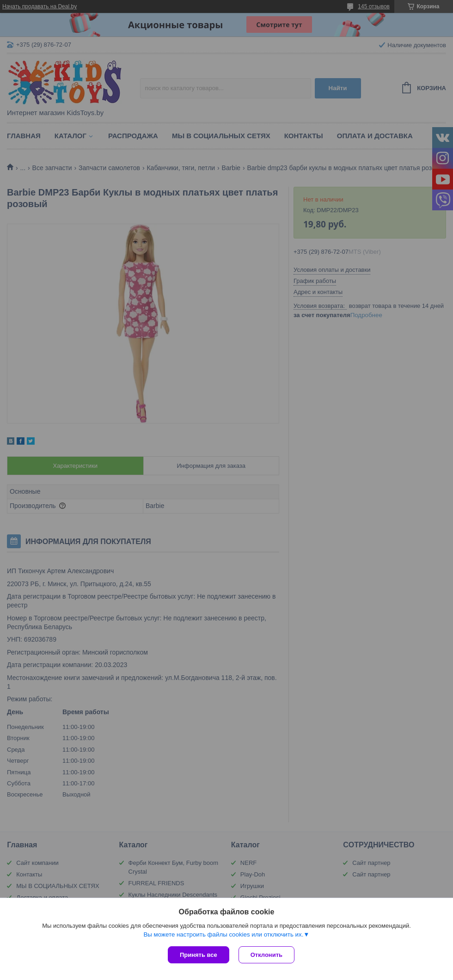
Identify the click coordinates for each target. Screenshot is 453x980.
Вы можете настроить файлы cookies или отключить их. (223, 934)
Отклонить (266, 955)
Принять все (199, 955)
